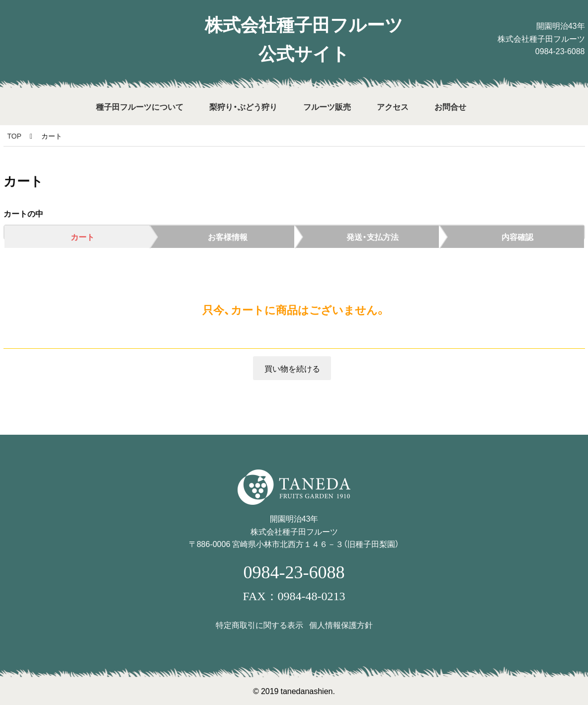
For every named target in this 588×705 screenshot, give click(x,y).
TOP (15, 136)
